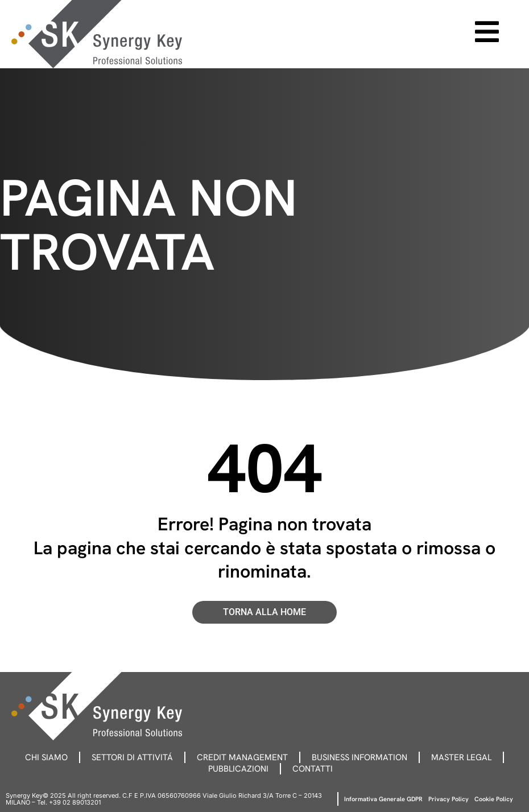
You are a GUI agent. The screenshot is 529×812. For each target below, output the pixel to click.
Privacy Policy (449, 799)
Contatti (313, 769)
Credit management (242, 757)
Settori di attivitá (132, 757)
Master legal (461, 757)
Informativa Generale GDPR (383, 799)
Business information (359, 757)
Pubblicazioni (238, 769)
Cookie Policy (494, 799)
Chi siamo (46, 757)
